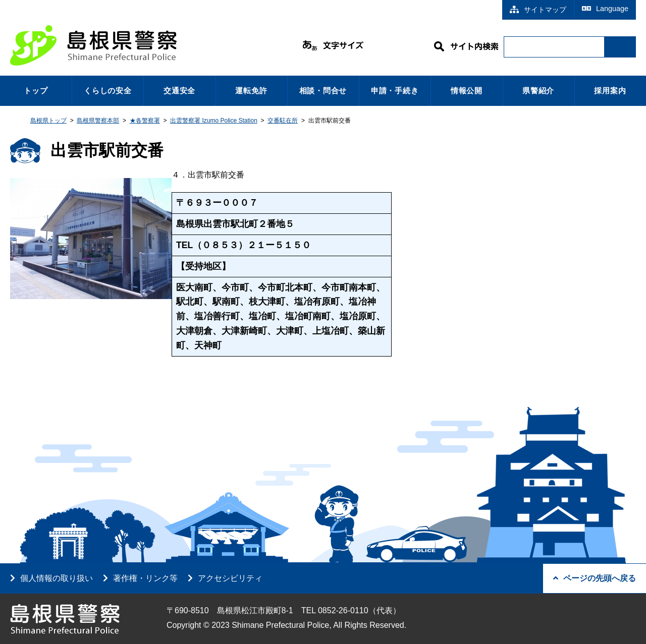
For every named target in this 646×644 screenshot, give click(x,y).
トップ (36, 91)
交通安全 (179, 91)
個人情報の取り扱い (57, 578)
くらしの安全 (108, 91)
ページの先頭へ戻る (595, 578)
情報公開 (467, 91)
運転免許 (251, 91)
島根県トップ (48, 121)
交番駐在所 (283, 121)
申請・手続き (395, 91)
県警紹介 (538, 91)
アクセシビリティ (230, 578)
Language (605, 9)
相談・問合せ (323, 91)
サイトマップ (538, 10)
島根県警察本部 (98, 121)
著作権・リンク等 (145, 578)
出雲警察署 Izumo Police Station (214, 121)
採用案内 (610, 91)
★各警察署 (145, 121)
